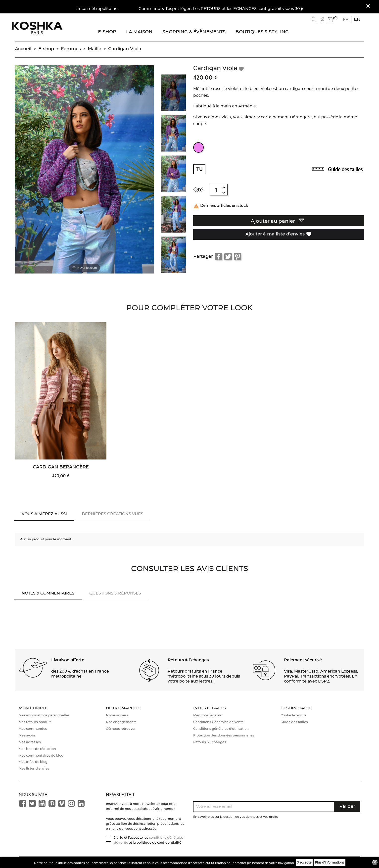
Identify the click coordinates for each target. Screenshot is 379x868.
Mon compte (33, 708)
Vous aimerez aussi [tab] (44, 514)
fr (346, 20)
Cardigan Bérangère (61, 467)
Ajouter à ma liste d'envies (279, 234)
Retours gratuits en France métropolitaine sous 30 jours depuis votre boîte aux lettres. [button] (204, 676)
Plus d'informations (330, 863)
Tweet (228, 257)
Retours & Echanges (210, 742)
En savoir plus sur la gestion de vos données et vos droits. (236, 817)
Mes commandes (33, 729)
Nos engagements (121, 722)
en (357, 20)
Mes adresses (30, 742)
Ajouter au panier (277, 221)
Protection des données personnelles (224, 736)
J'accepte (304, 863)
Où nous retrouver (121, 729)
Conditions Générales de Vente (218, 722)
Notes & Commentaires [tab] (48, 593)
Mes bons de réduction (37, 749)
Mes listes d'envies (34, 769)
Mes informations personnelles (44, 715)
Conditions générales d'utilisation (221, 729)
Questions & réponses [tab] (115, 593)
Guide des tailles (345, 169)
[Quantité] (216, 190)
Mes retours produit (35, 722)
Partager (219, 257)
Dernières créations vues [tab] (113, 514)
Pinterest (237, 257)
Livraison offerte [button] (68, 660)
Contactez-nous (293, 715)
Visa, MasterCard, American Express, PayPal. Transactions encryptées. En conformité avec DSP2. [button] (321, 676)
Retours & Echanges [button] (188, 660)
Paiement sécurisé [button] (303, 660)
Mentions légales (207, 715)
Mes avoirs (27, 736)
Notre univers (117, 715)
